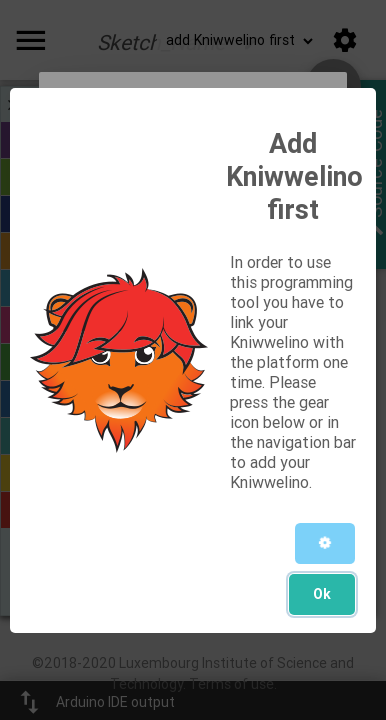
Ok (322, 594)
